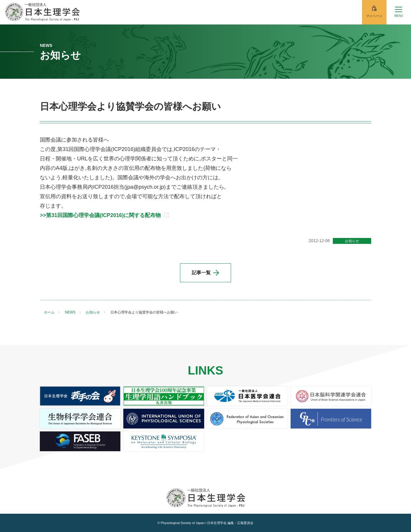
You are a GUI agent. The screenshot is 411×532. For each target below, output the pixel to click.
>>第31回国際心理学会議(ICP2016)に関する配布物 (104, 215)
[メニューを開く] (399, 12)
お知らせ (352, 241)
